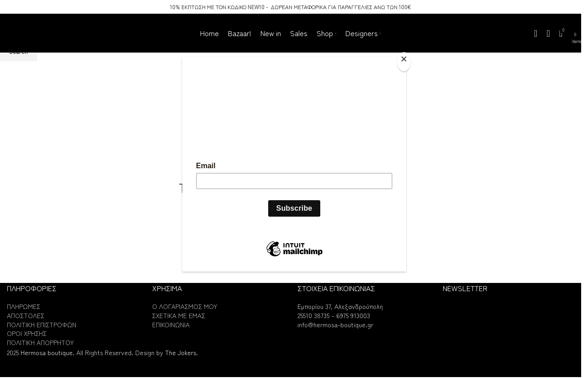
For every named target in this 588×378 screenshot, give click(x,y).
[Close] (404, 62)
